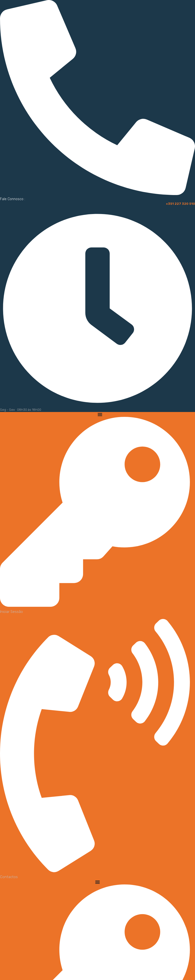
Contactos (9, 877)
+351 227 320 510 (180, 204)
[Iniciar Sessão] (95, 605)
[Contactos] (95, 870)
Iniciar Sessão (11, 612)
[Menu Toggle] (100, 414)
